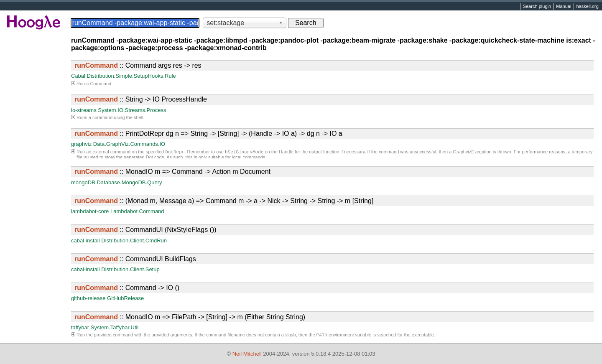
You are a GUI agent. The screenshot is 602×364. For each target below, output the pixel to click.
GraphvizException (472, 153)
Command (101, 84)
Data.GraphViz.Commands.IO (129, 144)
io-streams (84, 110)
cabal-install (85, 241)
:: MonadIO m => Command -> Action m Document (172, 172)
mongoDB (83, 182)
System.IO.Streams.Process (132, 110)
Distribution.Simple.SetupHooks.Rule (131, 76)
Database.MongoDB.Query (129, 182)
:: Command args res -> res (138, 65)
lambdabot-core (90, 211)
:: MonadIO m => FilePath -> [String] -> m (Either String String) (190, 317)
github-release (88, 298)
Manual (564, 7)
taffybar (80, 327)
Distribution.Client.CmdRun (134, 241)
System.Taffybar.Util (115, 327)
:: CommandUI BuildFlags (135, 259)
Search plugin (537, 7)
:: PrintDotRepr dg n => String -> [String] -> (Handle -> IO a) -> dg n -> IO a (208, 134)
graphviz (81, 144)
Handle (286, 153)
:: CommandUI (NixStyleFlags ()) (145, 230)
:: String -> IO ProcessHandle (141, 99)
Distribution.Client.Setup (130, 269)
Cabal (78, 76)
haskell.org (587, 7)
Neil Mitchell (247, 354)
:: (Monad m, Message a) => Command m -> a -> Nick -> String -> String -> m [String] (224, 201)
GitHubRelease (125, 298)
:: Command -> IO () (127, 288)
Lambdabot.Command (137, 211)
